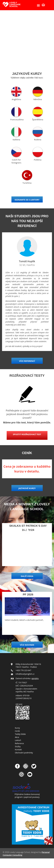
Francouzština (17, 119)
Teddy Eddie (20, 734)
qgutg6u (35, 678)
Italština (16, 140)
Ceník (17, 731)
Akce (17, 737)
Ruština (38, 140)
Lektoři (18, 740)
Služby (18, 746)
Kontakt (18, 750)
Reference (19, 743)
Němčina (38, 99)
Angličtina (16, 99)
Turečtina (27, 183)
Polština (38, 160)
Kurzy (17, 728)
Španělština (38, 119)
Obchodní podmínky (24, 753)
